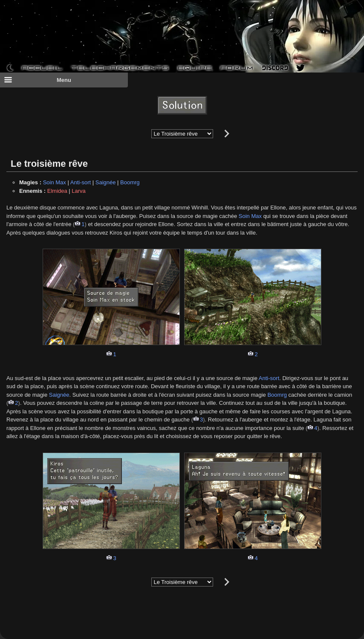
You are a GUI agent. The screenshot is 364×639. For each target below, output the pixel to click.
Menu (38, 80)
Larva (79, 191)
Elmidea (57, 191)
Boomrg (130, 182)
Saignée (106, 182)
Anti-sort (81, 182)
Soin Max (55, 182)
